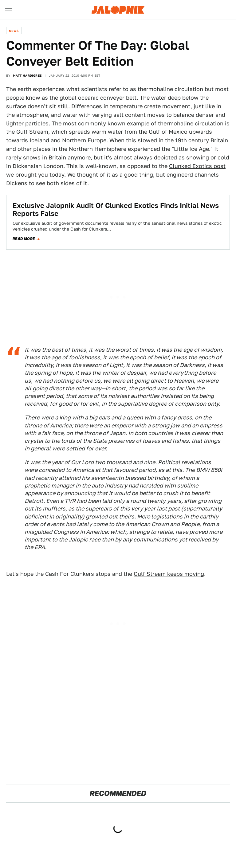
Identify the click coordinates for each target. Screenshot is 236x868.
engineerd (180, 175)
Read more (24, 239)
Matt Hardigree (27, 75)
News (14, 31)
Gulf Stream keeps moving (169, 574)
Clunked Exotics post (197, 166)
